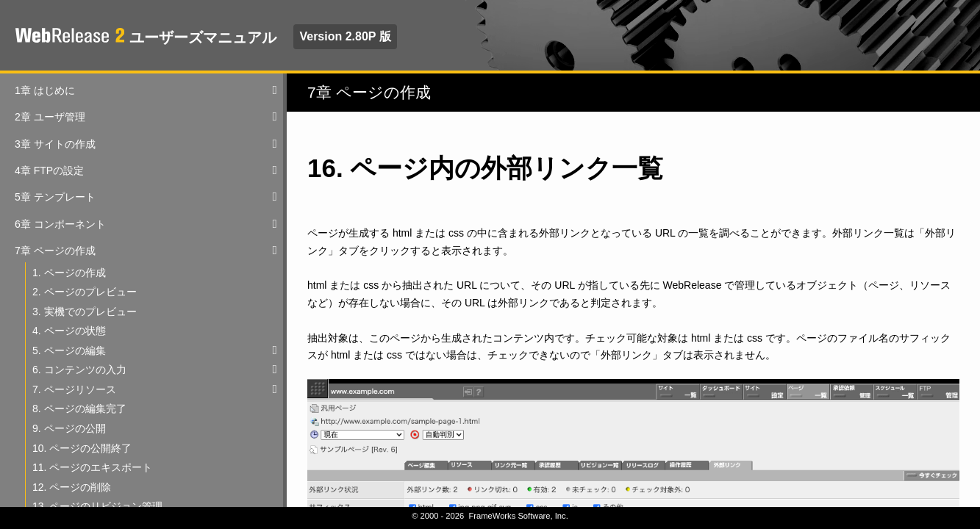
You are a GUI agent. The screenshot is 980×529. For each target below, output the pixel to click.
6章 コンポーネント (60, 224)
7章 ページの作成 (55, 251)
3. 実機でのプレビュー (85, 312)
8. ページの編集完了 (79, 409)
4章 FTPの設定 (49, 170)
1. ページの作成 (69, 273)
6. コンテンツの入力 (79, 370)
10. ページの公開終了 (82, 448)
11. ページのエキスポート (92, 467)
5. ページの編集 (69, 350)
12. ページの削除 (72, 487)
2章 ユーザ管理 (50, 117)
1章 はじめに (45, 90)
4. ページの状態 (69, 331)
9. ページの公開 (69, 428)
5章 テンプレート (55, 197)
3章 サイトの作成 (55, 144)
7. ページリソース (74, 389)
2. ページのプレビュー (85, 292)
